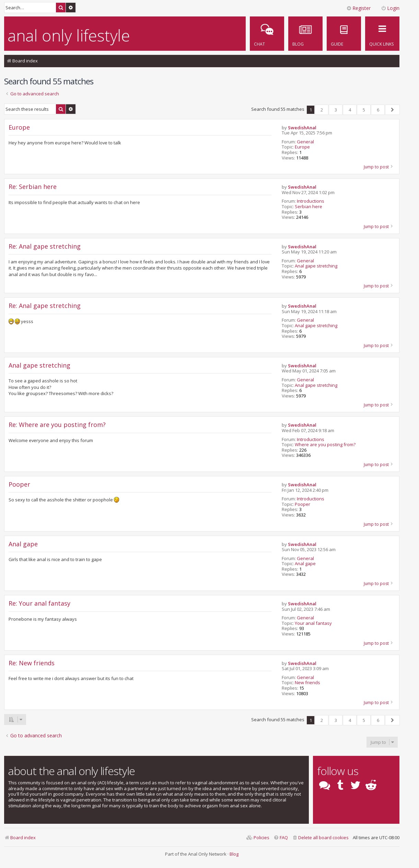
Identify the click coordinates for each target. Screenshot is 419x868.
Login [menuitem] (390, 8)
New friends (307, 683)
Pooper (302, 504)
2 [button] (322, 110)
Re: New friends (32, 663)
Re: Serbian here (33, 187)
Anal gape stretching (316, 266)
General (305, 142)
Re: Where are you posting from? (57, 425)
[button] (392, 110)
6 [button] (378, 110)
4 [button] (350, 110)
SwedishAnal (302, 128)
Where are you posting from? (325, 445)
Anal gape (305, 564)
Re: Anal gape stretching (45, 246)
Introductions (311, 201)
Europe (302, 147)
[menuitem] (344, 34)
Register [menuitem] (358, 8)
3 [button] (336, 110)
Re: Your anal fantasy (39, 603)
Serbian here (309, 207)
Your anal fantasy (313, 623)
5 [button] (364, 110)
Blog (234, 854)
